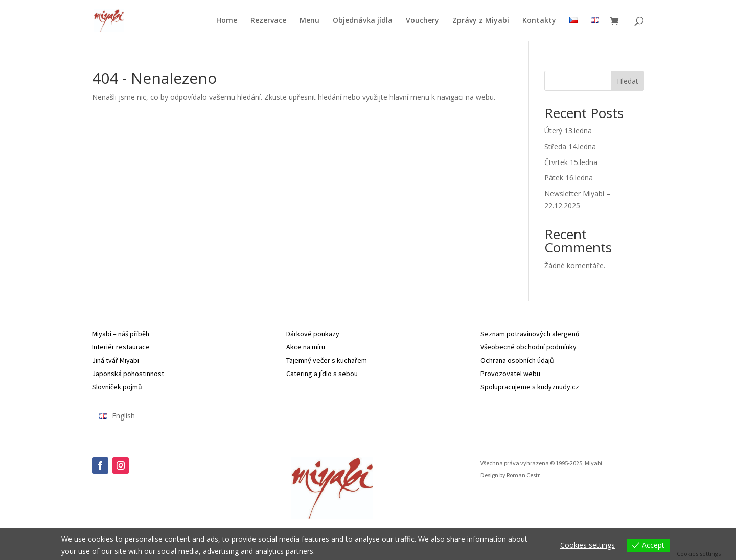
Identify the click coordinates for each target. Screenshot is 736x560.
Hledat (628, 81)
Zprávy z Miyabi (481, 21)
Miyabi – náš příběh (121, 334)
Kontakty (539, 21)
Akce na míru (306, 347)
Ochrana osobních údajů (517, 360)
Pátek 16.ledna (569, 178)
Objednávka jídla (363, 21)
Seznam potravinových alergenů (530, 334)
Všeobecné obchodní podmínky (528, 347)
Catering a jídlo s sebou (322, 374)
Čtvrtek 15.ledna (571, 162)
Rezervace (268, 21)
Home (227, 21)
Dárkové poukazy (313, 334)
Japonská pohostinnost (128, 374)
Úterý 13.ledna (568, 131)
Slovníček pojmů (117, 387)
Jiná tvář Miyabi (116, 360)
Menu (309, 21)
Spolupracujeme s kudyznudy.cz (530, 387)
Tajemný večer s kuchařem (327, 360)
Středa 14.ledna (570, 146)
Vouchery (422, 21)
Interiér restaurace (121, 347)
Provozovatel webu (510, 374)
